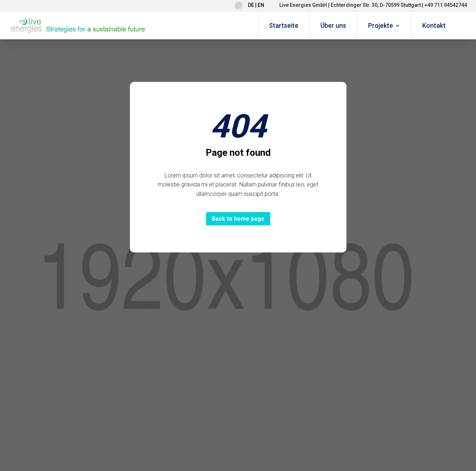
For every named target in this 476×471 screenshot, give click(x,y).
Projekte (381, 25)
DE (251, 5)
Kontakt (434, 25)
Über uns (333, 25)
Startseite (284, 25)
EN (261, 5)
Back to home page (238, 219)
